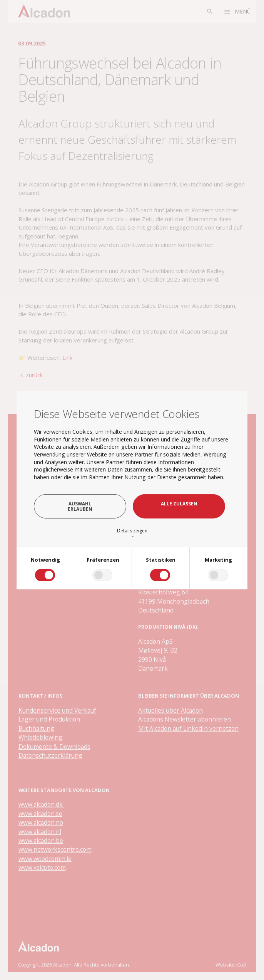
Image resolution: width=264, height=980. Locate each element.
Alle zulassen (179, 503)
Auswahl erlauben (80, 506)
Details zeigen (132, 533)
